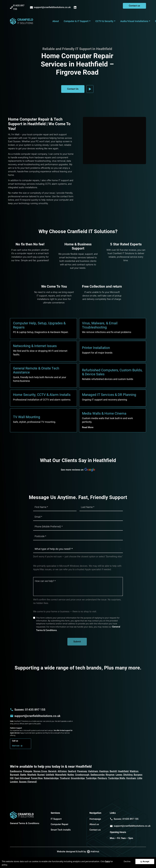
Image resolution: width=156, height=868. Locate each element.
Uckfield (50, 775)
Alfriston (62, 771)
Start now (18, 746)
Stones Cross (40, 771)
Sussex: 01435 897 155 (30, 710)
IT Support (56, 819)
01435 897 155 (17, 7)
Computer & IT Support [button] (76, 21)
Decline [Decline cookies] (127, 861)
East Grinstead (22, 778)
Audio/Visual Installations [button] (134, 21)
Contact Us (73, 89)
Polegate (28, 771)
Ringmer (110, 775)
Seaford (72, 771)
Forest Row (37, 778)
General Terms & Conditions (25, 823)
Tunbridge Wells (117, 778)
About (56, 21)
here (107, 861)
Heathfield (123, 771)
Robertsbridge (51, 778)
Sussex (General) (28, 782)
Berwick (52, 771)
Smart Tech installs (61, 830)
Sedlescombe (97, 775)
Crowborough (82, 775)
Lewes (119, 775)
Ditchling (128, 775)
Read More (88, 427)
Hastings (104, 771)
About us (94, 824)
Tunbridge (91, 778)
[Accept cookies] (145, 861)
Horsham (131, 778)
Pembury (102, 778)
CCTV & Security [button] (104, 21)
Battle (23, 775)
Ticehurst (65, 778)
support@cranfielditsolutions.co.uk (50, 7)
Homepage (95, 819)
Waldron (134, 771)
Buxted (41, 775)
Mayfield (32, 775)
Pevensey (82, 771)
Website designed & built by (78, 852)
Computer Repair (60, 824)
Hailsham (93, 771)
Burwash (15, 775)
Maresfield (61, 775)
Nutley (71, 775)
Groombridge (78, 778)
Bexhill (113, 771)
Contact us (134, 6)
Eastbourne (16, 771)
